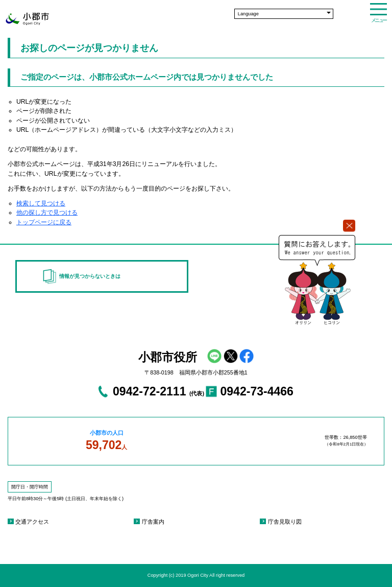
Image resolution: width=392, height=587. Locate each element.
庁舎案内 (153, 522)
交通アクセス (32, 522)
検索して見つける (41, 203)
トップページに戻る (44, 222)
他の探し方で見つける (47, 213)
